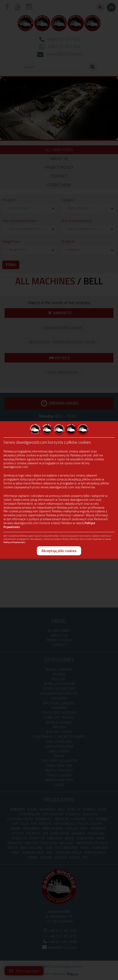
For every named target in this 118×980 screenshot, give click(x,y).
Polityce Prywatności (14, 542)
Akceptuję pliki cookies (59, 551)
